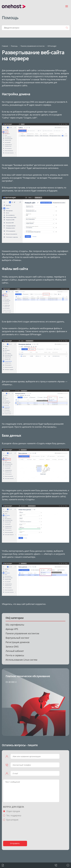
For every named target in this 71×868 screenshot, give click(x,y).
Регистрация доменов (18, 642)
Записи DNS (12, 647)
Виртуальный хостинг (17, 638)
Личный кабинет (15, 651)
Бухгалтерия (12, 820)
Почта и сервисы (15, 655)
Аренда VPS (12, 629)
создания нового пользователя (38, 73)
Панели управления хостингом (22, 633)
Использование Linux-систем (21, 660)
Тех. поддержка (14, 815)
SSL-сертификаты (15, 625)
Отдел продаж (13, 811)
